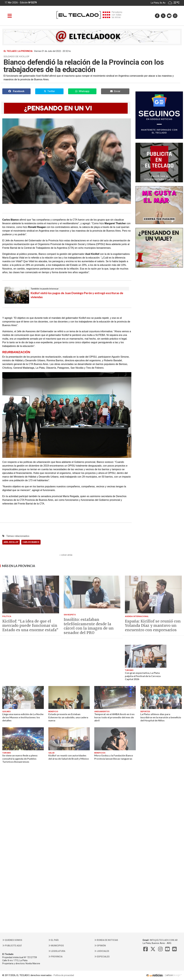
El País (54, 940)
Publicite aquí (12, 946)
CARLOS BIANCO (31, 542)
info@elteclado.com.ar (164, 940)
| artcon (159, 975)
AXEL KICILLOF (11, 542)
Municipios (56, 946)
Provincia (55, 957)
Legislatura (57, 951)
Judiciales (102, 951)
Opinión (100, 946)
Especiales (102, 957)
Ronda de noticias (106, 940)
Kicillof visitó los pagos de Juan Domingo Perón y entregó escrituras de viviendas (67, 293)
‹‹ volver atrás (66, 555)
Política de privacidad (64, 975)
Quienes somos (12, 940)
